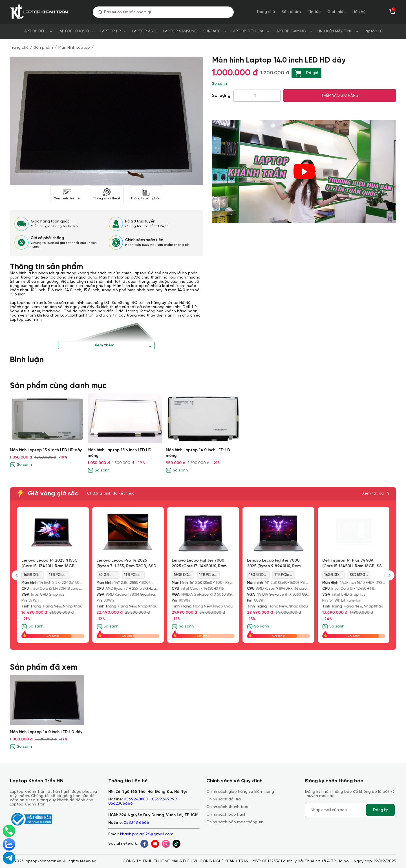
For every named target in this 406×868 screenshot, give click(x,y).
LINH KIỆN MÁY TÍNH (335, 31)
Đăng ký (380, 810)
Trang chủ (266, 12)
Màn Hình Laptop (74, 48)
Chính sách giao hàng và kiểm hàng (240, 792)
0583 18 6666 (136, 823)
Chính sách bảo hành (226, 815)
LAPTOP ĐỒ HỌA (247, 31)
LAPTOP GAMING (290, 31)
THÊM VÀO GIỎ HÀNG (340, 95)
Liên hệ (359, 12)
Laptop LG (374, 31)
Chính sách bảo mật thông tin (235, 822)
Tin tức (314, 12)
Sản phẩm (291, 12)
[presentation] (389, 575)
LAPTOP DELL (35, 31)
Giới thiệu (337, 12)
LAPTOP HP (111, 31)
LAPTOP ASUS (145, 31)
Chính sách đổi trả (224, 799)
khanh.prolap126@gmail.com (147, 834)
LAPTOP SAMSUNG (180, 31)
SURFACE (212, 31)
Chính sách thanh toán (228, 807)
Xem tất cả (373, 494)
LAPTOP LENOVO (73, 31)
